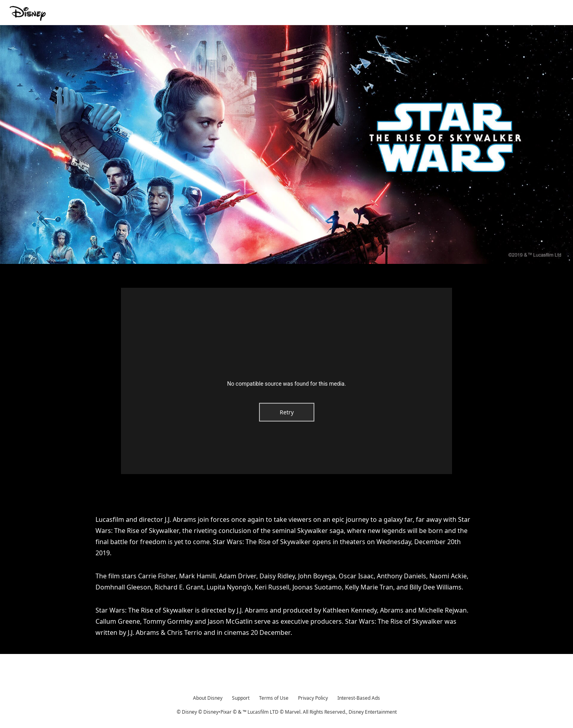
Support (241, 698)
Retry (287, 412)
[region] (286, 381)
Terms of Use (274, 698)
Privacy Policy (313, 698)
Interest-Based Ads (359, 698)
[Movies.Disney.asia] (28, 14)
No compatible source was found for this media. (287, 384)
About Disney (208, 698)
